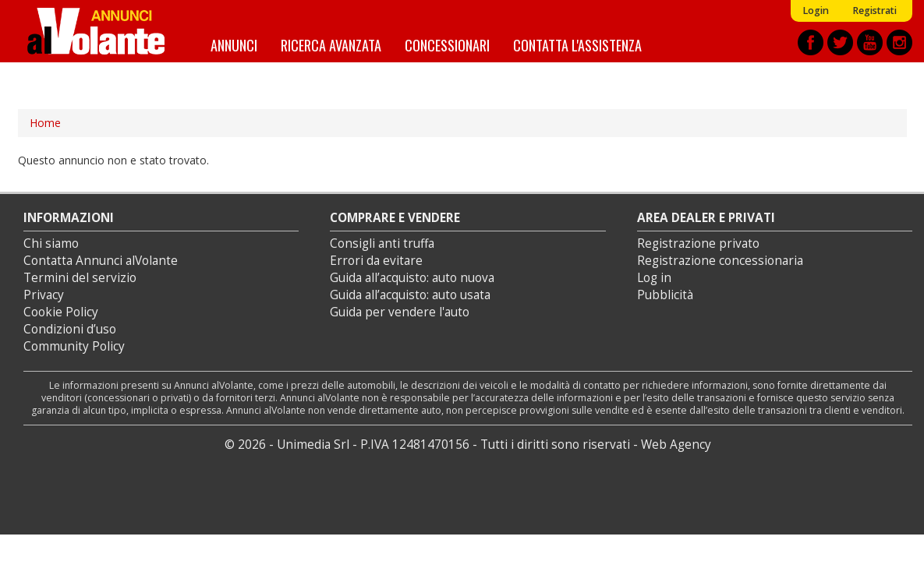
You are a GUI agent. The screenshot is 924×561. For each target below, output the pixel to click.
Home (45, 123)
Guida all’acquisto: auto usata (410, 295)
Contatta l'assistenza (577, 45)
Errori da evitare (376, 261)
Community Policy (74, 346)
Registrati (874, 11)
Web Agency (676, 445)
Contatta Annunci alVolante (101, 261)
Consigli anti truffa (382, 243)
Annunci (234, 45)
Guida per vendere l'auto (400, 312)
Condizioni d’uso (70, 329)
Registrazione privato (698, 243)
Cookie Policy (61, 312)
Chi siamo (51, 243)
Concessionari (447, 45)
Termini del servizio (80, 278)
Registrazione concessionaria (720, 261)
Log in (654, 278)
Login (816, 11)
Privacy (44, 295)
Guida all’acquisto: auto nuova (412, 278)
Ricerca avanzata (331, 45)
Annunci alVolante (96, 31)
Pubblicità (665, 295)
